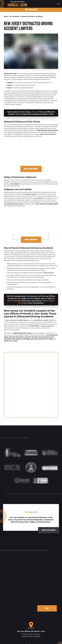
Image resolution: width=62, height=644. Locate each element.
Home (6, 16)
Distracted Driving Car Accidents (32, 16)
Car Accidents (14, 16)
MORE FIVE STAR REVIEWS (48, 502)
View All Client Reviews (31, 169)
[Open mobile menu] (58, 4)
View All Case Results (31, 240)
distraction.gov (49, 273)
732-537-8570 (31, 10)
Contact (35, 112)
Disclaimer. (46, 641)
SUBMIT (47, 581)
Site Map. (53, 641)
